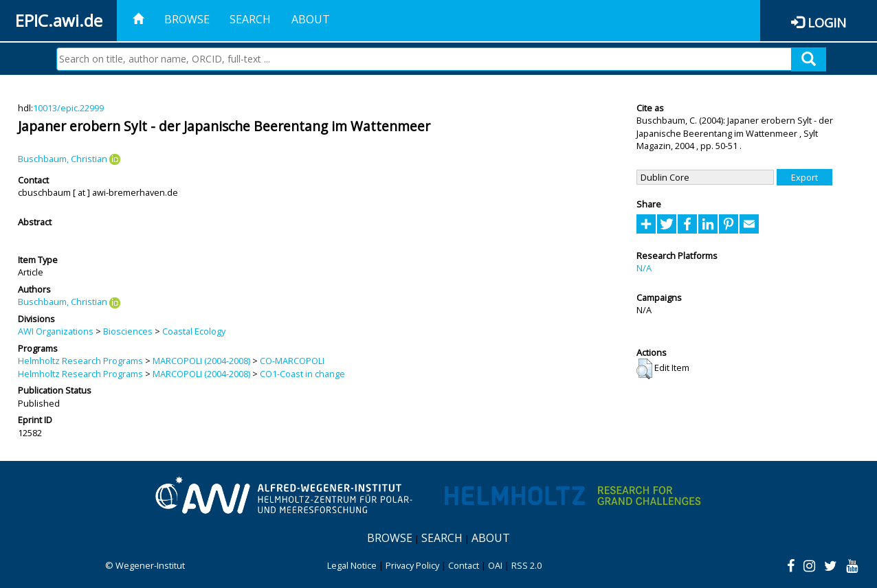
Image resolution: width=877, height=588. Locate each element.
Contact (464, 565)
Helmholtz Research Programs (80, 361)
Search (250, 19)
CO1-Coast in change (302, 374)
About (311, 19)
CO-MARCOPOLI (292, 361)
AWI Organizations (56, 331)
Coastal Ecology (194, 331)
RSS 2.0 (526, 565)
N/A (644, 268)
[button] (644, 369)
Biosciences (128, 331)
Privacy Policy (412, 565)
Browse (187, 19)
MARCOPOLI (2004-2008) (201, 361)
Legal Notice (352, 565)
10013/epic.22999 (68, 108)
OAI (495, 565)
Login (827, 22)
